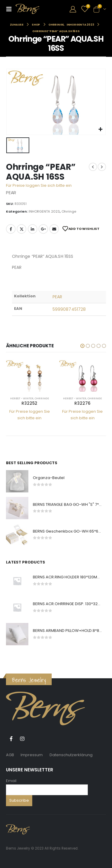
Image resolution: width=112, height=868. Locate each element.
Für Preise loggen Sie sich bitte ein (39, 185)
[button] (82, 346)
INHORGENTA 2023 (44, 211)
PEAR (57, 297)
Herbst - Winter (22, 398)
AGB (10, 755)
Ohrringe (69, 211)
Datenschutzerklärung (71, 755)
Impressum (32, 755)
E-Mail (54, 229)
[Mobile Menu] (11, 9)
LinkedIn (33, 229)
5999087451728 (69, 309)
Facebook (11, 229)
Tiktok (33, 739)
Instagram (22, 739)
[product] (30, 376)
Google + (43, 229)
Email (11, 781)
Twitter (22, 229)
